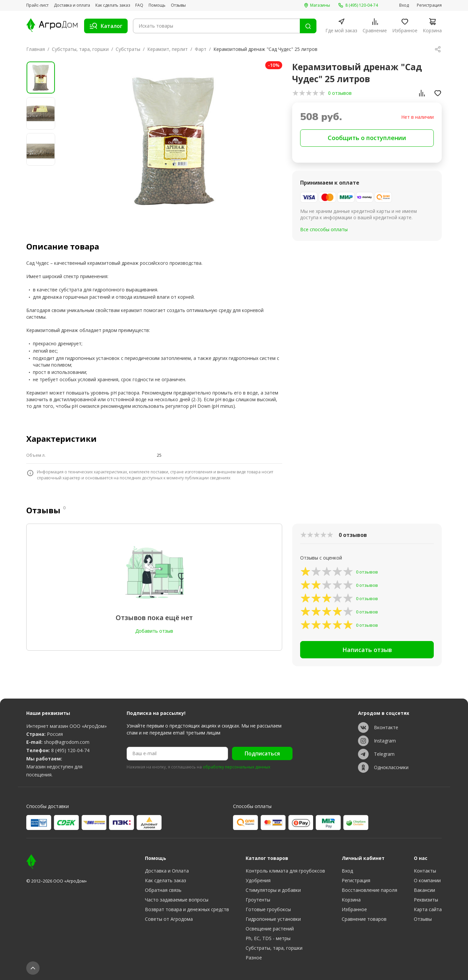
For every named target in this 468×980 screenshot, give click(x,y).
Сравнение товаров (364, 919)
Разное (254, 958)
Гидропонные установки (273, 919)
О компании (427, 880)
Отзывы (178, 5)
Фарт (201, 49)
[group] (173, 140)
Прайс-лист (37, 5)
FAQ (139, 5)
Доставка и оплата (72, 5)
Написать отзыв (367, 650)
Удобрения (258, 880)
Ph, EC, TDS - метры (268, 938)
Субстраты (128, 49)
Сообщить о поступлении (367, 138)
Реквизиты (426, 900)
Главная (36, 49)
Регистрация (429, 5)
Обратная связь (163, 890)
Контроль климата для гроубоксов (285, 871)
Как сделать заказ (113, 5)
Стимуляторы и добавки (273, 890)
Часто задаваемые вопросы (177, 900)
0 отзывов (340, 93)
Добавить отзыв (154, 631)
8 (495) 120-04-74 (70, 750)
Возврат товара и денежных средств (187, 909)
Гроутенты (258, 900)
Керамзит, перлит (168, 49)
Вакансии (424, 890)
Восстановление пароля (369, 890)
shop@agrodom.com (67, 742)
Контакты (425, 871)
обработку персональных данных (236, 767)
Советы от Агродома (169, 919)
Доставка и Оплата (167, 871)
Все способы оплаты (324, 229)
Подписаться (262, 753)
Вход (404, 5)
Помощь (157, 5)
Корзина (351, 900)
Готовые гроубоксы (268, 909)
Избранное (354, 909)
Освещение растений (270, 929)
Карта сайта (428, 909)
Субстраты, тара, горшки (80, 49)
